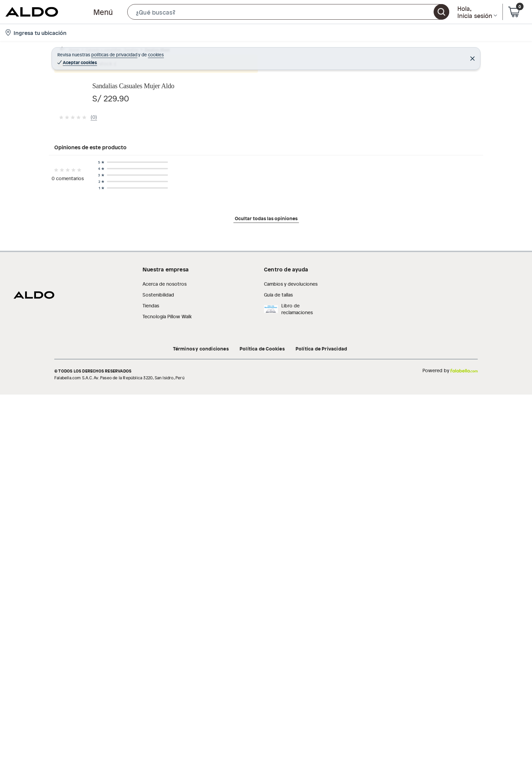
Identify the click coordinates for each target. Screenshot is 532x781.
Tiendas (151, 633)
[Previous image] (98, 175)
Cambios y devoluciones (291, 611)
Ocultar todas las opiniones (266, 556)
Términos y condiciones (201, 675)
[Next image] (298, 175)
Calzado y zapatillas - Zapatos (112, 52)
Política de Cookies (262, 675)
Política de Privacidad (321, 675)
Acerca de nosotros (165, 611)
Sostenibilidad (158, 622)
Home (67, 52)
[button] (288, 12)
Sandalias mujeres (208, 52)
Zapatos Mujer (167, 52)
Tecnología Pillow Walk (167, 643)
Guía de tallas (278, 622)
